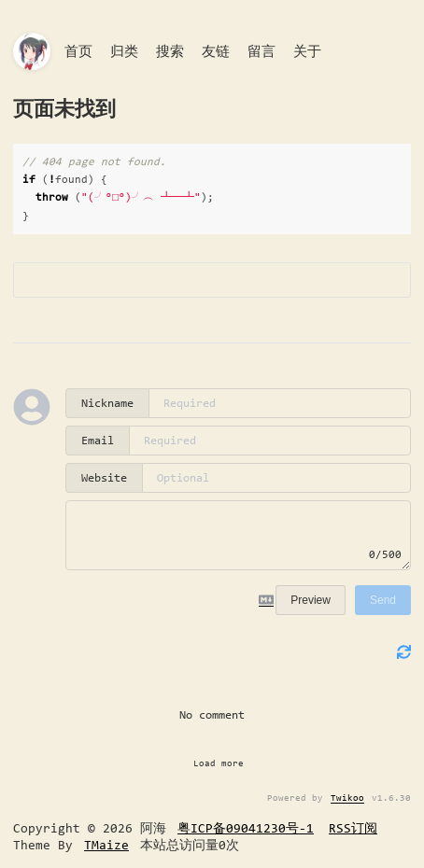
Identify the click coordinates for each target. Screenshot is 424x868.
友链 (216, 51)
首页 (78, 51)
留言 (261, 51)
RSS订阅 (353, 828)
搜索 (170, 51)
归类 (124, 51)
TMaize (106, 845)
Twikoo (347, 798)
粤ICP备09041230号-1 (246, 828)
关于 (307, 51)
